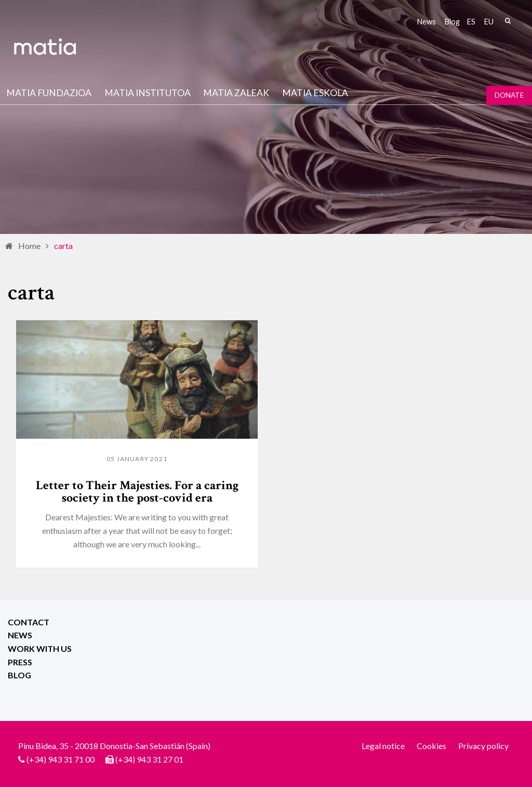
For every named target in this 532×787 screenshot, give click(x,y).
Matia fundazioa (49, 93)
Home (29, 246)
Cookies (431, 746)
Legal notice (383, 746)
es (471, 22)
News (427, 22)
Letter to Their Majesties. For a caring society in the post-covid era (137, 491)
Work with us (40, 648)
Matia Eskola (315, 93)
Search (508, 21)
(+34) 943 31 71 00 (61, 759)
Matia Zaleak (236, 93)
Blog (452, 22)
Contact (29, 622)
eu (489, 22)
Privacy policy (483, 746)
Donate (509, 95)
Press (20, 662)
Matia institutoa (148, 93)
